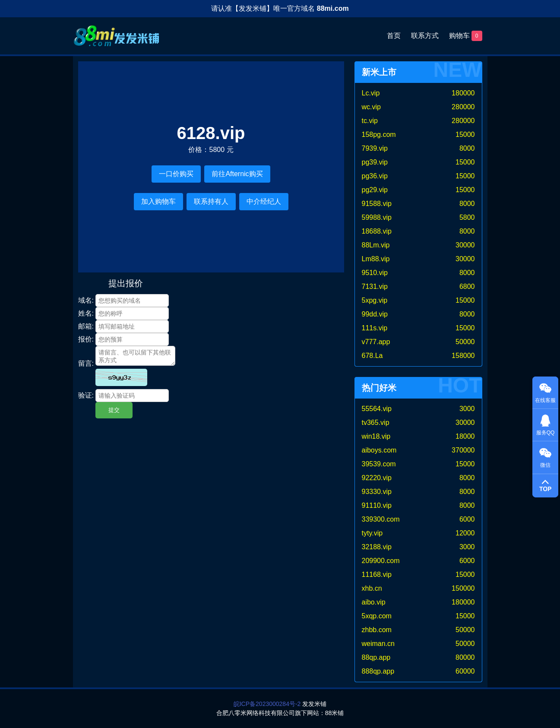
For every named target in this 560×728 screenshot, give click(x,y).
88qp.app (376, 657)
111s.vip (375, 328)
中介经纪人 (264, 201)
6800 (467, 286)
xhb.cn (372, 588)
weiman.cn (378, 644)
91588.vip (377, 204)
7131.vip (375, 286)
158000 (463, 356)
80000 (465, 657)
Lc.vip (371, 93)
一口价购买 (176, 174)
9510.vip (375, 273)
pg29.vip (375, 190)
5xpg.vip (375, 300)
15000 (465, 135)
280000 (463, 107)
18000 (465, 436)
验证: (86, 395)
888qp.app (378, 671)
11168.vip (377, 574)
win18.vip (376, 436)
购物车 (466, 36)
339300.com (381, 519)
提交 (114, 410)
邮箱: (86, 326)
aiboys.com (379, 450)
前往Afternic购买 (237, 174)
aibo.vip (374, 602)
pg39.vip (375, 162)
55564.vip (377, 409)
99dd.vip (375, 314)
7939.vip (375, 148)
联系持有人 (211, 201)
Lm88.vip (376, 259)
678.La (372, 356)
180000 (463, 93)
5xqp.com (377, 616)
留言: (86, 363)
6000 (467, 519)
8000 (467, 148)
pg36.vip (375, 176)
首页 (394, 36)
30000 (465, 245)
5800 (467, 217)
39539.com (379, 464)
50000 (465, 342)
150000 (463, 588)
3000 (467, 409)
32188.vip (377, 547)
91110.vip (377, 505)
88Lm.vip (376, 245)
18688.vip (377, 231)
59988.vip (377, 217)
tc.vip (370, 121)
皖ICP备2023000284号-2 (267, 704)
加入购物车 (158, 201)
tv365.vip (376, 423)
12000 (465, 533)
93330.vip (377, 492)
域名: (86, 300)
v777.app (376, 342)
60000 (465, 671)
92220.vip (377, 478)
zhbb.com (377, 630)
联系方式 (425, 36)
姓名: (86, 313)
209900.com (381, 561)
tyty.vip (372, 533)
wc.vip (371, 107)
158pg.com (379, 135)
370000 (463, 450)
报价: (86, 339)
